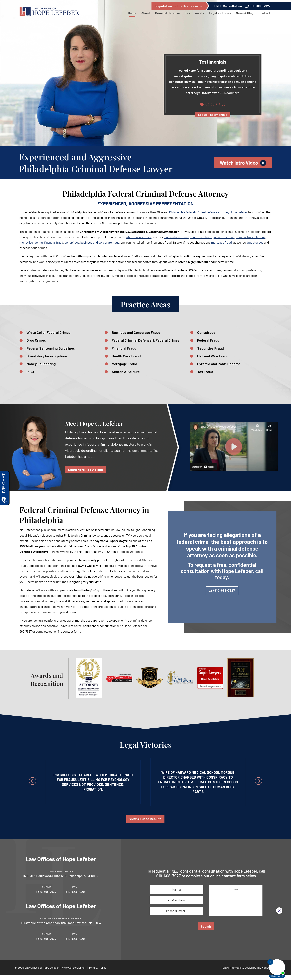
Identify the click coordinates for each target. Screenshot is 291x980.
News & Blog (245, 13)
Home (132, 13)
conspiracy (72, 242)
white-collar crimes (139, 237)
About (146, 13)
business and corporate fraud (100, 242)
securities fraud (224, 237)
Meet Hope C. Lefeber (94, 423)
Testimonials (194, 13)
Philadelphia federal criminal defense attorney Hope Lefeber (208, 212)
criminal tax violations (251, 237)
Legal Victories (220, 13)
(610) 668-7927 (260, 6)
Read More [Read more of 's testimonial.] (232, 93)
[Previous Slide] (33, 781)
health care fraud (201, 237)
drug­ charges (255, 242)
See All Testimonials (213, 114)
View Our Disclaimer (74, 969)
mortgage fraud (221, 242)
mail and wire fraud (176, 237)
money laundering (31, 242)
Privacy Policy (98, 969)
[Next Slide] (258, 781)
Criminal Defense (167, 13)
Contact (264, 13)
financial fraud (54, 242)
